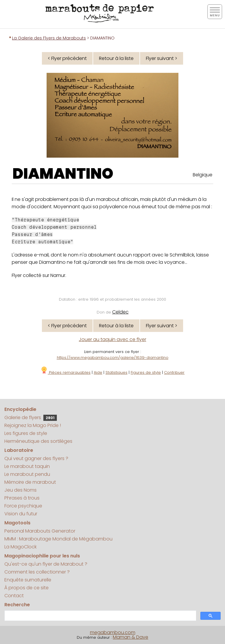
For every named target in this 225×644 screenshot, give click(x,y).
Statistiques (116, 372)
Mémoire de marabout (30, 482)
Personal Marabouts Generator (40, 531)
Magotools (17, 523)
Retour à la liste (116, 58)
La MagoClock (21, 547)
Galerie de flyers (31, 417)
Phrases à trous (22, 498)
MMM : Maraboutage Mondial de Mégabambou (58, 539)
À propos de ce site (27, 588)
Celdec (120, 312)
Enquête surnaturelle (28, 580)
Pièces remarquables (65, 372)
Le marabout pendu (27, 474)
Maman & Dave (131, 637)
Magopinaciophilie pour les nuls (42, 556)
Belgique (203, 175)
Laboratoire (19, 450)
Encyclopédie (20, 409)
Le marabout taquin (27, 466)
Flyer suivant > (162, 58)
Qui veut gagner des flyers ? (36, 458)
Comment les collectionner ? (37, 572)
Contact (14, 596)
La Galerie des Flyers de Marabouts (49, 38)
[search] (100, 616)
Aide (98, 372)
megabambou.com (113, 632)
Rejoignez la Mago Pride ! (33, 425)
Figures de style (146, 372)
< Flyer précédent (67, 58)
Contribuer (174, 372)
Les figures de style (26, 433)
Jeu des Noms (21, 490)
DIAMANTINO (63, 174)
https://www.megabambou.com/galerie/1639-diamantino (113, 358)
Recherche (17, 605)
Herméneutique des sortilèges (38, 441)
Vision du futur (21, 514)
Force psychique (23, 506)
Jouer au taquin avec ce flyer (112, 339)
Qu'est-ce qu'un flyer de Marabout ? (46, 564)
